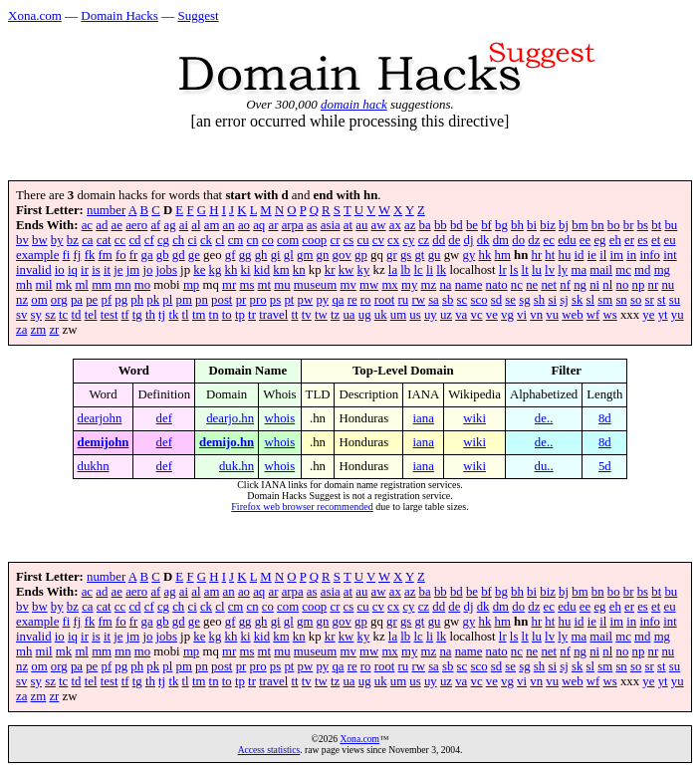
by (57, 240)
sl (591, 300)
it (107, 270)
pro (258, 300)
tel (91, 315)
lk (441, 270)
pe (92, 300)
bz (73, 240)
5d (605, 466)
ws (610, 315)
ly (563, 270)
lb (405, 270)
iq (73, 270)
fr (134, 255)
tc (63, 315)
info (650, 255)
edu (567, 240)
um (398, 315)
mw (369, 285)
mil (44, 285)
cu (362, 240)
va (461, 315)
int (670, 255)
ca (87, 240)
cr (335, 240)
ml (82, 285)
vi (522, 315)
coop (314, 240)
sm (605, 300)
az (410, 225)
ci (192, 240)
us (415, 315)
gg (245, 255)
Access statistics (269, 750)
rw (418, 300)
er (629, 240)
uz (446, 315)
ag (170, 225)
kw (347, 270)
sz (50, 315)
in (631, 255)
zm (39, 330)
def (164, 418)
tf (125, 315)
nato (497, 285)
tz (335, 315)
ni (594, 285)
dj (469, 240)
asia (331, 225)
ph (137, 300)
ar (273, 225)
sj (564, 300)
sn (621, 300)
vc (477, 315)
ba (425, 225)
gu (435, 255)
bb (441, 225)
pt (289, 300)
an (229, 225)
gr (392, 255)
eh (615, 240)
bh (517, 225)
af (155, 225)
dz (534, 240)
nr (654, 285)
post (222, 300)
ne (532, 285)
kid (262, 270)
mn (122, 285)
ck (206, 240)
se (510, 300)
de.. (544, 418)
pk (153, 300)
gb (163, 255)
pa (77, 300)
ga (147, 255)
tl (186, 315)
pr (241, 300)
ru (404, 300)
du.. (544, 466)
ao (244, 225)
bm (580, 225)
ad (102, 225)
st (662, 300)
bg (501, 225)
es (643, 240)
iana (424, 418)
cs (349, 240)
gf (231, 255)
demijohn (104, 442)
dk (483, 240)
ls (514, 270)
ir (85, 270)
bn (598, 225)
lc (418, 270)
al (196, 225)
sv (21, 315)
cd (134, 240)
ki (246, 270)
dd (439, 240)
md (642, 270)
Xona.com (35, 15)
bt (656, 225)
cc (120, 240)
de (454, 240)
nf (565, 285)
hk (484, 255)
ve (492, 315)
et (656, 240)
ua (349, 315)
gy (468, 255)
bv (22, 240)
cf (149, 240)
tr (252, 315)
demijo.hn (227, 442)
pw (306, 300)
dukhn (94, 466)
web (572, 315)
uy (431, 315)
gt (419, 255)
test (110, 315)
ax (395, 225)
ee (585, 240)
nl (607, 285)
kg (216, 270)
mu (282, 285)
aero (136, 225)
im (616, 255)
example (37, 255)
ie (592, 255)
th (150, 315)
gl (289, 255)
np (639, 285)
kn (299, 270)
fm (106, 255)
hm (502, 255)
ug (365, 315)
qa (338, 300)
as (312, 225)
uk (381, 315)
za (21, 330)
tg (137, 315)
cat (104, 240)
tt (294, 315)
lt (525, 270)
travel (273, 315)
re (352, 300)
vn (536, 315)
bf (486, 225)
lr (503, 270)
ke (199, 270)
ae (117, 225)
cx (393, 240)
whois (280, 418)
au (361, 225)
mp (191, 285)
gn (323, 255)
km (281, 270)
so (636, 300)
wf (593, 315)
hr (536, 255)
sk (577, 300)
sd (496, 300)
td (77, 315)
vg (507, 315)
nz (22, 300)
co (268, 240)
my (409, 285)
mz (429, 285)
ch (178, 240)
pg (121, 300)
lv (550, 270)
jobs (167, 270)
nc (517, 285)
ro (366, 300)
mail (601, 270)
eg (599, 240)
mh (24, 285)
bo (614, 225)
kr (330, 270)
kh (232, 270)
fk (90, 255)
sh (539, 300)
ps (275, 300)
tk (173, 315)
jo (147, 270)
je (118, 270)
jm (133, 270)
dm (501, 240)
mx (389, 285)
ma (579, 270)
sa (434, 300)
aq (259, 225)
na (445, 285)
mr (229, 285)
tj (162, 315)
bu (671, 225)
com (288, 240)
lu (537, 270)
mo (142, 285)
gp (361, 255)
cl (220, 240)
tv (307, 315)
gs (406, 255)
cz (424, 240)
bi (532, 225)
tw (321, 315)
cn (253, 240)
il (603, 255)
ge (194, 255)
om (39, 300)
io (60, 270)
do (518, 240)
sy (36, 315)
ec (549, 240)
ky (364, 270)
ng (580, 285)
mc (623, 270)
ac (87, 225)
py (322, 300)
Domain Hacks (119, 15)
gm (305, 255)
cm (236, 240)
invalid (34, 270)
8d (605, 418)
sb (448, 300)
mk (64, 285)
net (549, 285)
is (96, 270)
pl (167, 300)
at (348, 225)
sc (463, 300)
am (212, 225)
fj (78, 255)
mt (265, 285)
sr (650, 300)
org (59, 300)
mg (662, 270)
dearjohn (100, 418)
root (385, 300)
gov (342, 255)
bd (457, 225)
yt (663, 315)
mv (348, 285)
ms (246, 285)
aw (379, 225)
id (580, 255)
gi (276, 255)
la (393, 270)
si (552, 300)
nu (668, 285)
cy (408, 240)
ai (184, 225)
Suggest (198, 15)
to (227, 315)
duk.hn (236, 466)
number (106, 210)
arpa (293, 225)
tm (199, 315)
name (469, 285)
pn (202, 300)
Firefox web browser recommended (302, 507)
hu (565, 255)
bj (564, 225)
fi (67, 255)
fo (121, 255)
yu (678, 315)
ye (648, 315)
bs (643, 225)
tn (214, 315)
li (430, 270)
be (472, 225)
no (623, 285)
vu (552, 315)
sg (524, 300)
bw (40, 240)
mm (102, 285)
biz (548, 225)
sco (478, 300)
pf (106, 300)
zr (54, 330)
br (629, 225)
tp (240, 315)
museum (315, 285)
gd (179, 255)
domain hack (354, 104)
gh (261, 255)
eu (670, 240)
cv (378, 240)
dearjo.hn (230, 418)
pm (184, 300)
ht (550, 255)
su (675, 300)
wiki (474, 418)
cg (163, 240)
